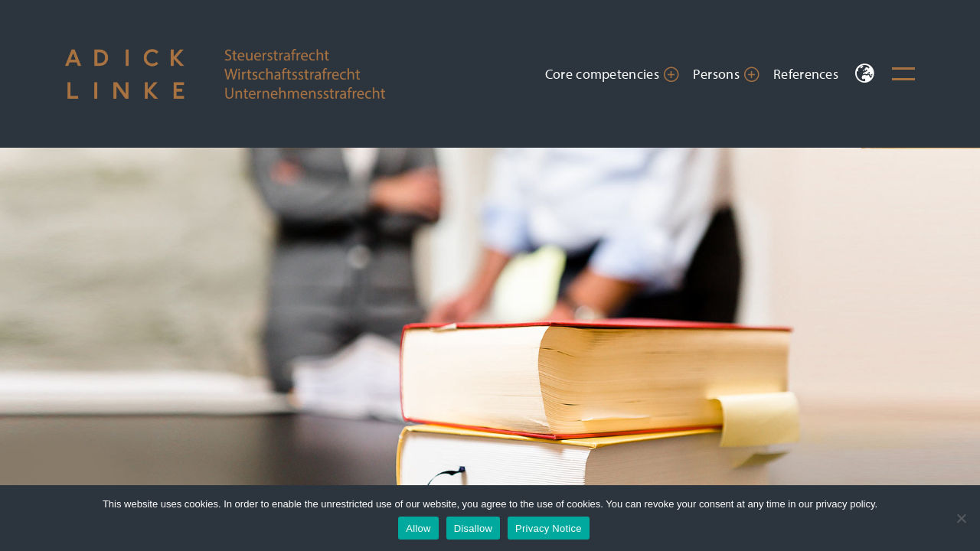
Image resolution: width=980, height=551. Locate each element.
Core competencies (602, 74)
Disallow (473, 528)
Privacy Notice (549, 528)
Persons (716, 74)
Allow (418, 528)
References (806, 74)
